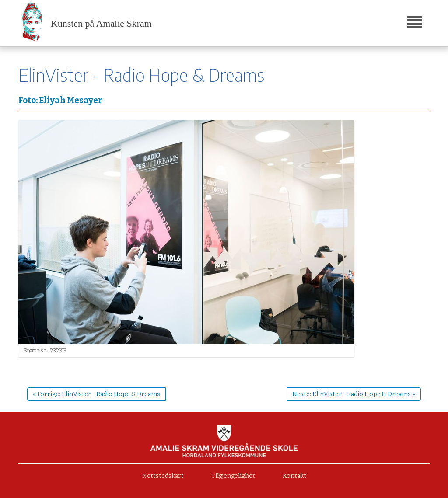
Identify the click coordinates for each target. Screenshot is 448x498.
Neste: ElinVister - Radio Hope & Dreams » (354, 394)
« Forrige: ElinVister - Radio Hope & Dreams (96, 394)
